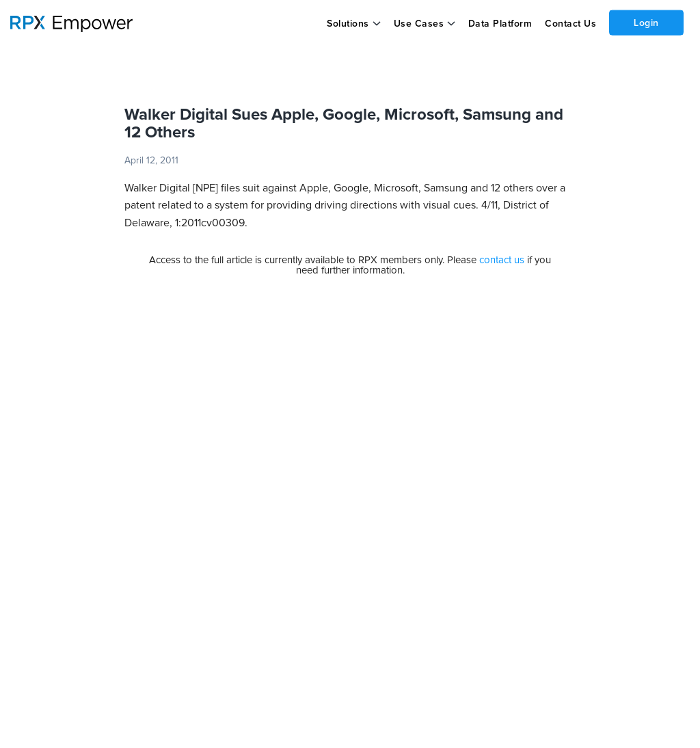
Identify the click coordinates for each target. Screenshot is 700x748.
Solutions (348, 24)
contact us (502, 260)
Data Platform (500, 24)
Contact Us (570, 24)
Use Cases (419, 24)
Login (646, 23)
